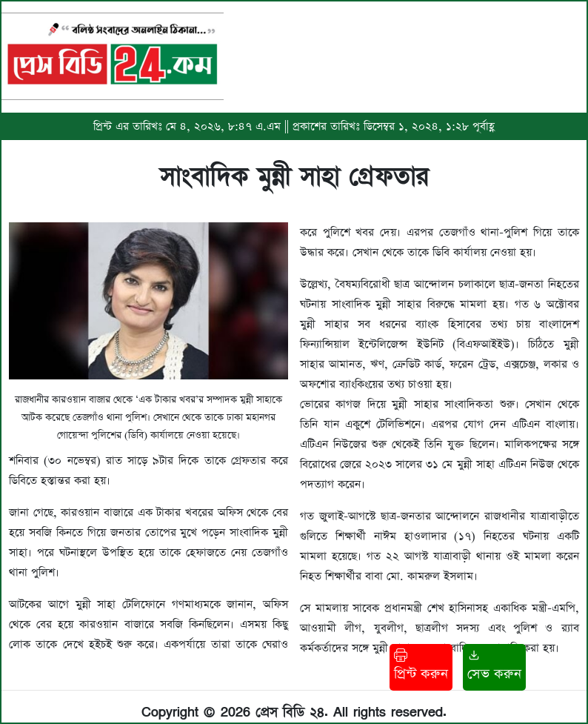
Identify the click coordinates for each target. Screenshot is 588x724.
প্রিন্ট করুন (421, 666)
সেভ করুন (494, 666)
